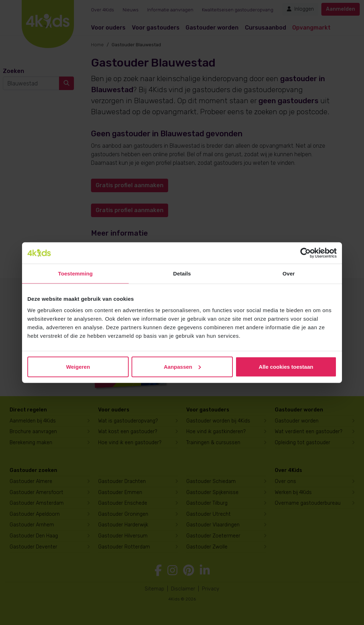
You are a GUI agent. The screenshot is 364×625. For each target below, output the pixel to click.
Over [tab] (289, 274)
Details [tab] (182, 274)
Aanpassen (182, 366)
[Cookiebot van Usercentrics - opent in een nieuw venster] (306, 253)
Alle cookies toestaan (286, 366)
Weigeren (78, 366)
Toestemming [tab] (75, 274)
